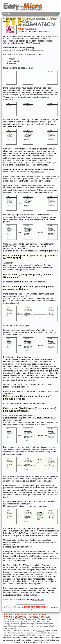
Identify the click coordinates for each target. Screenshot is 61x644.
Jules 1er (41, 631)
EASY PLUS (21, 615)
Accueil (6, 14)
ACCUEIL (8, 615)
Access (14, 21)
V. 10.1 (27, 621)
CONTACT (46, 617)
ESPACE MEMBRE (38, 615)
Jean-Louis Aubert (40, 633)
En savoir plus (31, 642)
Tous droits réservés (41, 621)
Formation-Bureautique (36, 19)
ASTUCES (33, 617)
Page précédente (13, 607)
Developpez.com (38, 50)
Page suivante (52, 607)
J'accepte (43, 642)
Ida (5, 633)
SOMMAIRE (20, 617)
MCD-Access (25, 21)
